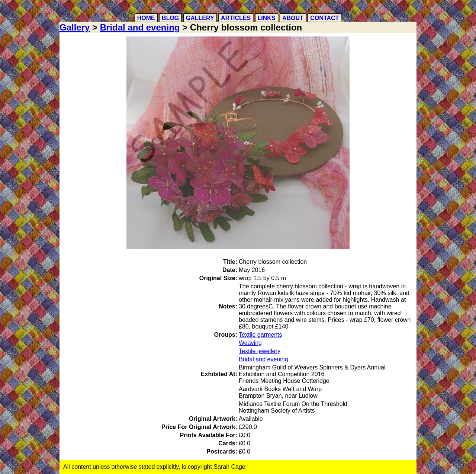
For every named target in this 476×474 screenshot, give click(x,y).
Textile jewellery (260, 351)
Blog (170, 18)
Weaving (250, 343)
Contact (324, 18)
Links (267, 18)
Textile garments (260, 335)
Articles (236, 18)
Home (146, 18)
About (293, 18)
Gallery (200, 18)
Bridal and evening (140, 27)
